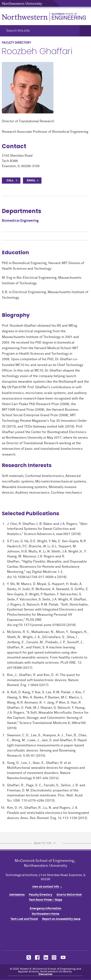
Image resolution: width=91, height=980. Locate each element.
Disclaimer (46, 974)
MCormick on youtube (63, 957)
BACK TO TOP (43, 843)
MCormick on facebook (37, 957)
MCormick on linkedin (46, 957)
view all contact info (46, 887)
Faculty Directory (41, 895)
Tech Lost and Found (24, 919)
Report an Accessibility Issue (61, 919)
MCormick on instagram (54, 957)
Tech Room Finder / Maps (45, 900)
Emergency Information (45, 909)
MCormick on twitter (28, 957)
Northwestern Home (45, 914)
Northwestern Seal (46, 937)
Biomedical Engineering (20, 221)
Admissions (17, 895)
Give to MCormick (69, 895)
